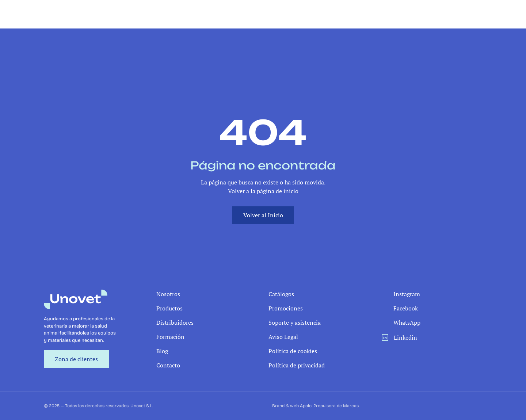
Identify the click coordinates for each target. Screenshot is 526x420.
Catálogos (281, 294)
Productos (169, 308)
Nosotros (168, 294)
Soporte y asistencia (295, 322)
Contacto (168, 365)
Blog (162, 351)
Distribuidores (175, 322)
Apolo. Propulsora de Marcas (329, 406)
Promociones (286, 308)
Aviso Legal (283, 337)
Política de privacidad (297, 365)
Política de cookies (293, 351)
